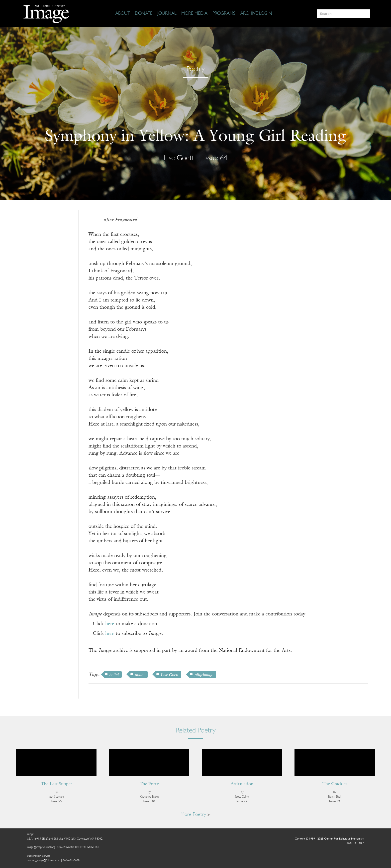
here (110, 624)
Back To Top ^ (355, 843)
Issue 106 (149, 801)
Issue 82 (335, 801)
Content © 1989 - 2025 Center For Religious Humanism (329, 839)
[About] (123, 14)
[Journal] (167, 14)
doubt (140, 675)
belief (114, 675)
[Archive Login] (256, 14)
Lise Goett (179, 158)
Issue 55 (56, 801)
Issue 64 (216, 158)
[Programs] (224, 14)
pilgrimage (204, 675)
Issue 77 (242, 801)
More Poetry (195, 815)
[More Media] (194, 14)
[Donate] (144, 14)
